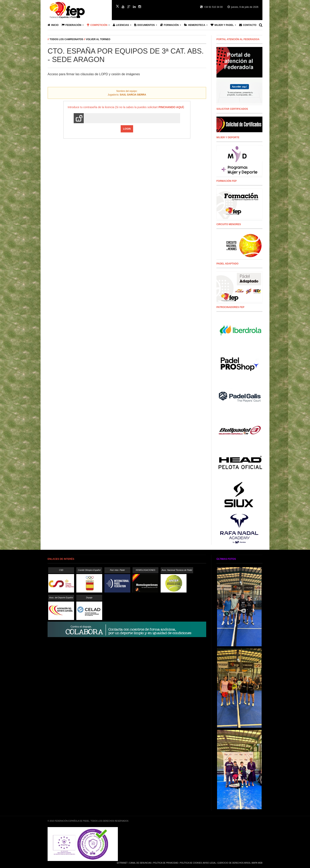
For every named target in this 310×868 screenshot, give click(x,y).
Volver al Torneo (98, 39)
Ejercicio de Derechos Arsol (234, 863)
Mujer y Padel (222, 25)
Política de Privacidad (166, 863)
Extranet (122, 863)
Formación (169, 25)
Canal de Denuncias (140, 863)
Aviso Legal (209, 863)
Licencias (121, 25)
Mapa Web (257, 863)
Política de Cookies (191, 863)
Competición (97, 25)
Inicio (53, 25)
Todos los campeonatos (66, 39)
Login (127, 129)
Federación (71, 25)
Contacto (248, 25)
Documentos (144, 25)
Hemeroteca (195, 25)
